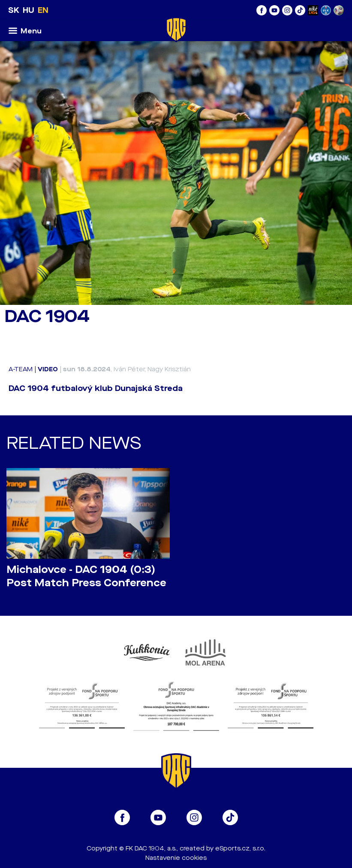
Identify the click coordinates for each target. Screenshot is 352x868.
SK (14, 10)
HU (29, 10)
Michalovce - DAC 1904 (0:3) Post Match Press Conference (86, 576)
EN (43, 10)
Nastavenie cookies (176, 858)
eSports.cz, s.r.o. (240, 849)
